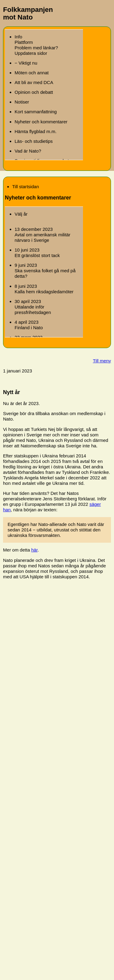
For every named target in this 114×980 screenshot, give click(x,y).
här (35, 550)
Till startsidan (26, 187)
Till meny (102, 361)
